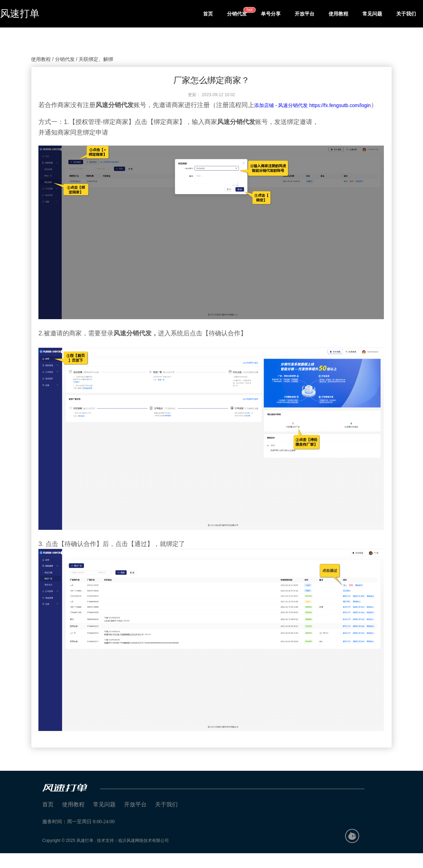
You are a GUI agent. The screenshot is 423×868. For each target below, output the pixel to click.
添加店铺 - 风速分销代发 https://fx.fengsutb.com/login (312, 105)
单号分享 (271, 14)
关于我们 (406, 14)
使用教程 (338, 14)
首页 (208, 14)
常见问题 (372, 14)
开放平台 (305, 14)
